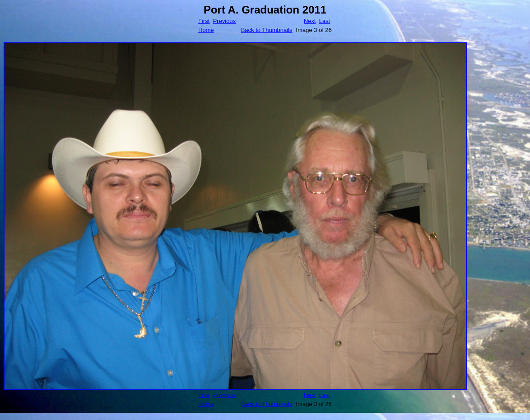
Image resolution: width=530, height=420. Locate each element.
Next (310, 21)
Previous (224, 21)
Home (206, 30)
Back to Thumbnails (267, 30)
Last (325, 21)
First (204, 21)
